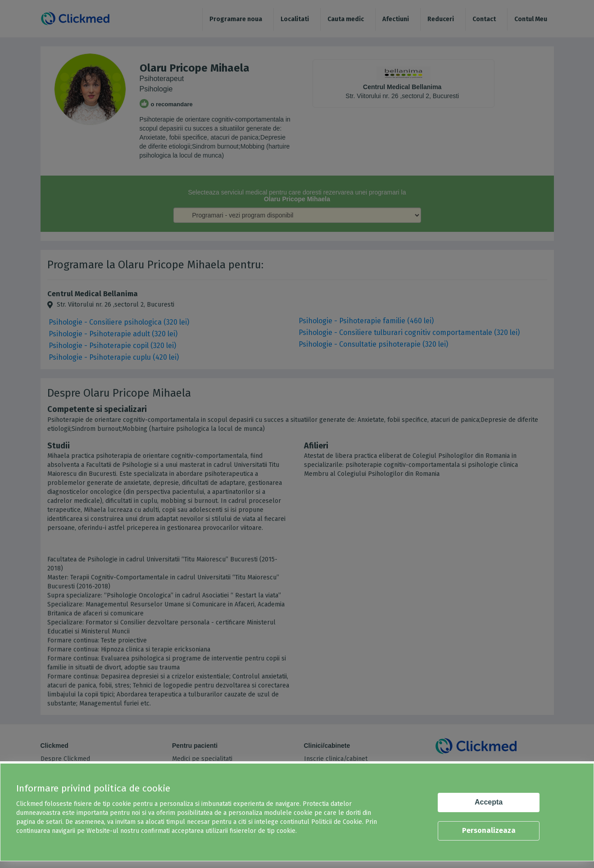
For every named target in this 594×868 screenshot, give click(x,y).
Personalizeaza (489, 830)
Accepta (489, 802)
